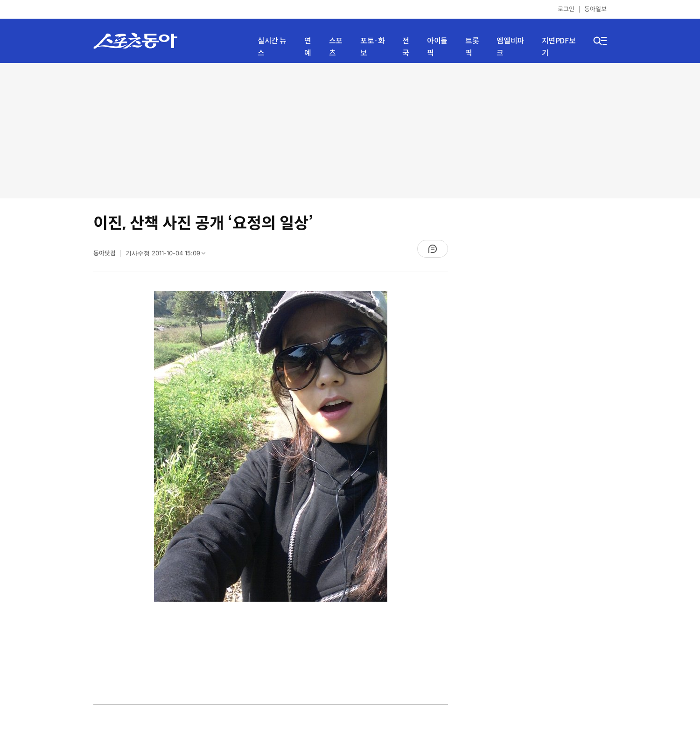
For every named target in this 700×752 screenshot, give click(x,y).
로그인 (566, 9)
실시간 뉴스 (272, 47)
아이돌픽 (437, 47)
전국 (406, 47)
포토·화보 (372, 47)
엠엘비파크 (510, 47)
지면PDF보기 (559, 47)
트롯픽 (472, 47)
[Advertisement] (350, 131)
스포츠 (336, 47)
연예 (308, 47)
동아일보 (595, 9)
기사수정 (168, 255)
